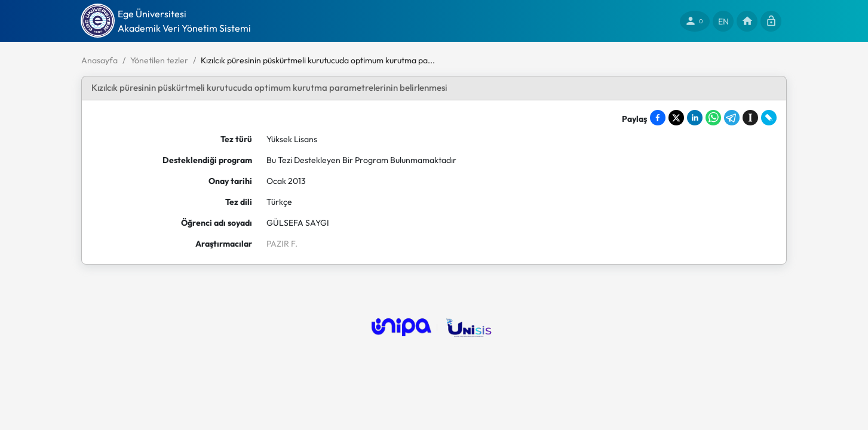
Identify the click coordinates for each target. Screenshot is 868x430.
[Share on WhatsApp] (713, 118)
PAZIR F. (282, 244)
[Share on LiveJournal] (769, 118)
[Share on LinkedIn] (695, 118)
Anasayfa (99, 60)
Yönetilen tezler (159, 60)
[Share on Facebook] (658, 118)
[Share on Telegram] (732, 118)
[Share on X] (676, 118)
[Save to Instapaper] (750, 118)
